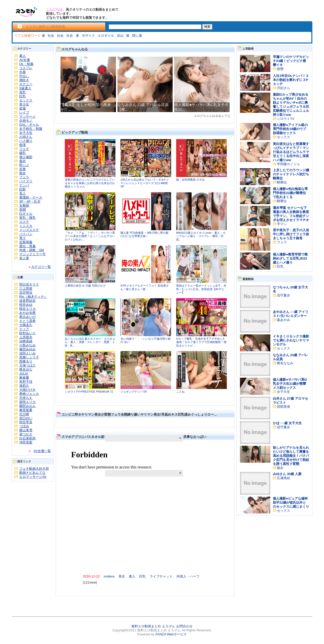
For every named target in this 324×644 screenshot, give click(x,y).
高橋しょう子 (29, 357)
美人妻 (24, 258)
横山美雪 (26, 430)
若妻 (23, 169)
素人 (23, 56)
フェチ (24, 149)
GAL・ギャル (29, 125)
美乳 (23, 92)
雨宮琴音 (26, 422)
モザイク (88, 36)
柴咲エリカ (27, 402)
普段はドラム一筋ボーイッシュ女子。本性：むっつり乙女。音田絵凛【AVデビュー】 (201, 289)
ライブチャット (161, 576)
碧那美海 (283, 407)
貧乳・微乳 (27, 218)
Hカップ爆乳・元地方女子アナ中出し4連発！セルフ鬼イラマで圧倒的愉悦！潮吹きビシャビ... (201, 342)
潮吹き (24, 80)
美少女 (24, 104)
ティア (24, 329)
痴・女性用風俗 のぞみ (190, 180)
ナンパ (24, 185)
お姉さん (26, 137)
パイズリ (26, 181)
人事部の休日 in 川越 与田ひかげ (85, 286)
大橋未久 (26, 325)
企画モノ (26, 121)
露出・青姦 (27, 246)
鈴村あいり (27, 333)
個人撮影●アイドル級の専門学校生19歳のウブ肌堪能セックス (290, 129)
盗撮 (23, 108)
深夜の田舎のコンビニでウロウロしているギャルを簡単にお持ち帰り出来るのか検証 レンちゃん (90, 183)
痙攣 (280, 69)
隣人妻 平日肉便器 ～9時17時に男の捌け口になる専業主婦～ (144, 234)
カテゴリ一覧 (41, 267)
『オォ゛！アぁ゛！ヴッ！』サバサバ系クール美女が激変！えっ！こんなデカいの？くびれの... (90, 236)
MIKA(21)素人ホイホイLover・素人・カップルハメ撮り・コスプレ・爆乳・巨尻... (201, 236)
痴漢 (23, 145)
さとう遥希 (27, 321)
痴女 (23, 173)
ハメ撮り (26, 141)
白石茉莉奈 (27, 438)
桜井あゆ (26, 305)
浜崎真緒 (26, 341)
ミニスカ (26, 226)
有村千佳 (26, 382)
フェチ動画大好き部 (34, 469)
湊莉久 (24, 386)
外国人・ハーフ (188, 576)
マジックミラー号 (32, 254)
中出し (24, 76)
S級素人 (25, 88)
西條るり (26, 361)
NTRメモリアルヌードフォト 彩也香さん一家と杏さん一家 (145, 287)
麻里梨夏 (26, 410)
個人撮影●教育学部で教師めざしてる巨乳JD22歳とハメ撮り (290, 258)
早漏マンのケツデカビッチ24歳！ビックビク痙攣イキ (291, 61)
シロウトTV (286, 119)
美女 (122, 576)
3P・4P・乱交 (30, 201)
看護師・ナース (31, 197)
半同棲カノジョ (288, 164)
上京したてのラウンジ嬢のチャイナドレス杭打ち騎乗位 (291, 174)
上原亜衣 (26, 337)
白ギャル (26, 214)
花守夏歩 (283, 295)
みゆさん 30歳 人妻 (287, 474)
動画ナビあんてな (32, 473)
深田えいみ (27, 353)
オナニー (26, 84)
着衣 (23, 161)
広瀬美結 (283, 478)
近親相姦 (26, 242)
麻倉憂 (24, 378)
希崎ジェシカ (29, 394)
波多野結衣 (27, 301)
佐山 (120, 36)
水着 (23, 72)
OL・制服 (26, 64)
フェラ (24, 177)
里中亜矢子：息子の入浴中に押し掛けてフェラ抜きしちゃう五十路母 (291, 234)
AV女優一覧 (42, 451)
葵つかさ (26, 434)
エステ (24, 222)
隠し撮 (137, 36)
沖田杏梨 (26, 442)
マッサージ (27, 116)
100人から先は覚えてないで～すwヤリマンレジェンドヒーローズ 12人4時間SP (145, 183)
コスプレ (26, 68)
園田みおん (27, 406)
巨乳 (23, 96)
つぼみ (24, 426)
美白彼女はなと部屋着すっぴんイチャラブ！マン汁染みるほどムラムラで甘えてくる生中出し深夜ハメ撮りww (291, 152)
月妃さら (283, 88)
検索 (207, 27)
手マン (282, 224)
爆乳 (23, 153)
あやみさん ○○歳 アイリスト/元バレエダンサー (291, 314)
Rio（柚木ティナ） (33, 297)
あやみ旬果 (27, 313)
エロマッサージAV (33, 477)
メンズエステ (29, 230)
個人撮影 (26, 157)
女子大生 (26, 133)
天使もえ (26, 398)
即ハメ (24, 165)
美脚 (23, 210)
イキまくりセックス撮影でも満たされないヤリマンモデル (291, 340)
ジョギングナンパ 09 (134, 392)
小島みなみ (27, 345)
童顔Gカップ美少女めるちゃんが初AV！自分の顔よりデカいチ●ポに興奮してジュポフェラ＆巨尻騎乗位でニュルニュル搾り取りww (291, 105)
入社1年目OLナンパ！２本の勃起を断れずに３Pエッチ (291, 80)
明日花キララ (29, 284)
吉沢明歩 (26, 293)
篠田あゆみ (27, 349)
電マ (23, 238)
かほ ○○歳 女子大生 (287, 423)
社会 (51, 36)
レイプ (24, 112)
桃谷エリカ (27, 309)
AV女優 (25, 60)
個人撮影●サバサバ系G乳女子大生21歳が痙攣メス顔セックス (290, 384)
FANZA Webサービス (171, 634)
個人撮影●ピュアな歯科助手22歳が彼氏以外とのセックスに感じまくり (291, 502)
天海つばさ (27, 365)
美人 (23, 193)
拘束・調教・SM (32, 250)
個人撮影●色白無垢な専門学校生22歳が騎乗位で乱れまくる (290, 193)
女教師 (24, 206)
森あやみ (283, 320)
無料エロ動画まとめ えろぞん (153, 626)
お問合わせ (184, 626)
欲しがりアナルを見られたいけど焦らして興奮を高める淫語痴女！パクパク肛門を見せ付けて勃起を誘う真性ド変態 (291, 456)
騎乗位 (282, 182)
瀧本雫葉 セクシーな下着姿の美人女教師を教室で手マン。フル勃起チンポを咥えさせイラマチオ (291, 214)
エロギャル (106, 36)
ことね (180, 392)
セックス (26, 100)
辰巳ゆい (26, 418)
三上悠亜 (26, 288)
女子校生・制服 (31, 129)
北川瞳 (24, 414)
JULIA (24, 373)
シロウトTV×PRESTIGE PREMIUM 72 (89, 392)
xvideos (109, 576)
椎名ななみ (285, 363)
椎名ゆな (26, 369)
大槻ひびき (27, 390)
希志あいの (27, 317)
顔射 (23, 189)
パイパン (26, 234)
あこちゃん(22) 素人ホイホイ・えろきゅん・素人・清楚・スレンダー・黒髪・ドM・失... (90, 342)
